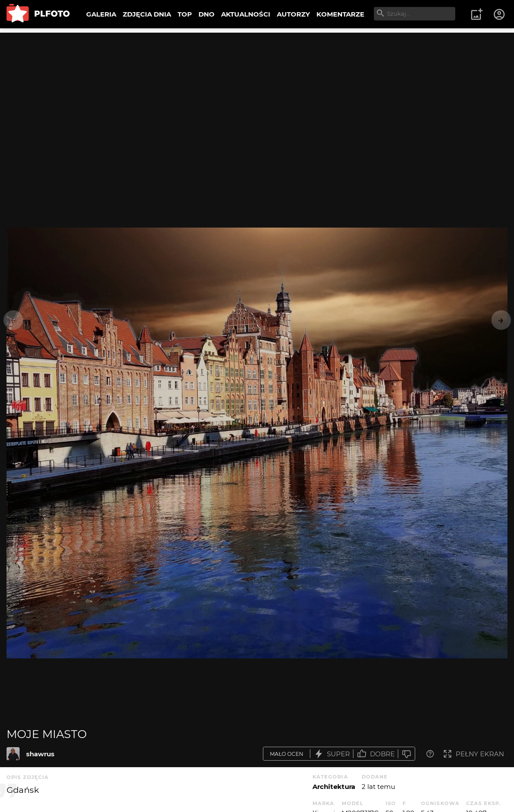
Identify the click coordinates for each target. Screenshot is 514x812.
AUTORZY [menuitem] (293, 14)
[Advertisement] (257, 94)
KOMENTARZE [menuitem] (340, 14)
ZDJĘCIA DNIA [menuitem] (147, 14)
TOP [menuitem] (185, 14)
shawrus (40, 754)
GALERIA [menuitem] (101, 14)
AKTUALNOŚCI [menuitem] (246, 14)
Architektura (334, 787)
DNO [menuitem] (207, 14)
